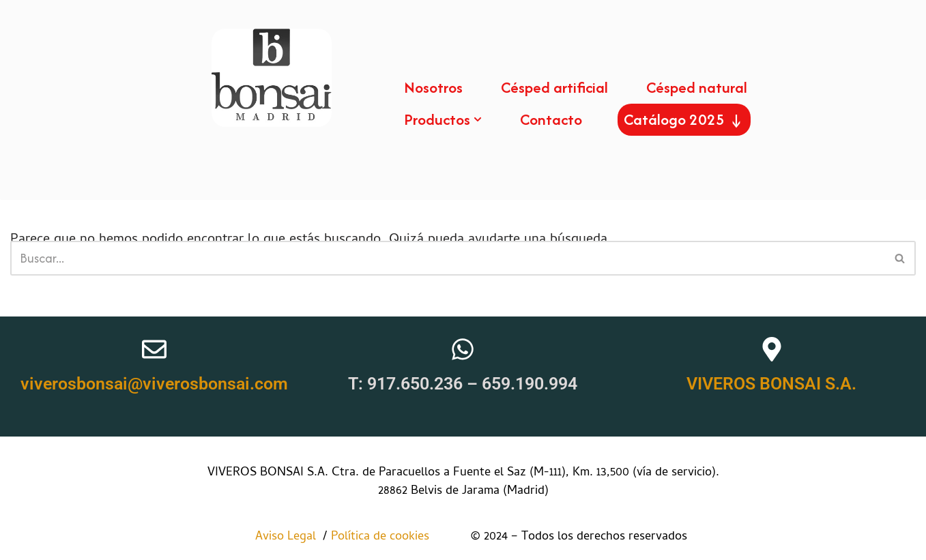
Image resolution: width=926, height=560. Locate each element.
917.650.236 (415, 384)
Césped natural (697, 87)
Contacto (551, 119)
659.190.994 (530, 384)
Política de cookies (394, 537)
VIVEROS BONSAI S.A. (771, 384)
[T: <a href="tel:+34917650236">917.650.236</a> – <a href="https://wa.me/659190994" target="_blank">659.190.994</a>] (463, 349)
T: (358, 384)
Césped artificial (554, 87)
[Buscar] (448, 258)
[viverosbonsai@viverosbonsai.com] (154, 349)
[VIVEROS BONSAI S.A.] (772, 349)
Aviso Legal (287, 537)
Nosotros (433, 87)
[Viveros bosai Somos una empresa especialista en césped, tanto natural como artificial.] (272, 77)
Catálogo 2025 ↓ (684, 119)
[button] (478, 119)
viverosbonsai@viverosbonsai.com (154, 384)
